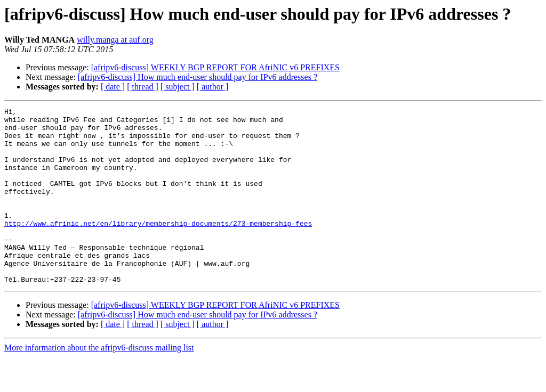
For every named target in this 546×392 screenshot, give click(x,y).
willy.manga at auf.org (115, 40)
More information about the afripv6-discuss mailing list (99, 383)
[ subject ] (178, 87)
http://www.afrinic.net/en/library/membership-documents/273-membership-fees (158, 247)
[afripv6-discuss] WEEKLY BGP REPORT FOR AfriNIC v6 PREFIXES (215, 67)
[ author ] (213, 87)
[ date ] (113, 87)
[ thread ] (143, 87)
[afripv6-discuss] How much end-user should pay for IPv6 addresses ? (198, 77)
